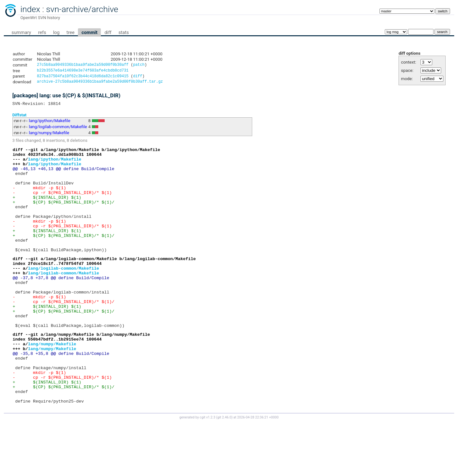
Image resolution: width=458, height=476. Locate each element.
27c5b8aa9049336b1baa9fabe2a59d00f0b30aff (83, 65)
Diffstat (20, 118)
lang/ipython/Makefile (50, 124)
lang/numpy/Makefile (49, 136)
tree (70, 32)
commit (89, 32)
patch (139, 65)
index (30, 9)
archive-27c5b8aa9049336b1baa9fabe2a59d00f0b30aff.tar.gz (100, 84)
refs (42, 32)
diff (108, 32)
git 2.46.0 (224, 470)
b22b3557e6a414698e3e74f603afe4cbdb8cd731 (83, 71)
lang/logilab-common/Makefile (58, 130)
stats (124, 32)
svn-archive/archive (82, 9)
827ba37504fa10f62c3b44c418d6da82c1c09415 (83, 78)
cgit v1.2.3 (208, 470)
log (56, 32)
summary (21, 32)
